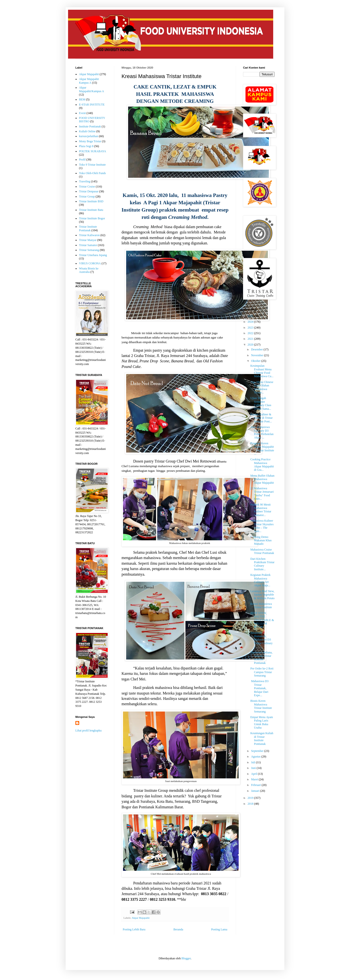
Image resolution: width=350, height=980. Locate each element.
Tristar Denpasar (89, 191)
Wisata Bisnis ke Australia (89, 270)
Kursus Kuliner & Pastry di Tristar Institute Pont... (262, 418)
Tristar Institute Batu (91, 210)
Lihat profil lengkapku (88, 731)
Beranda (178, 929)
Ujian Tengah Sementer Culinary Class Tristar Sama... (261, 403)
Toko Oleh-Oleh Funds (92, 173)
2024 (251, 322)
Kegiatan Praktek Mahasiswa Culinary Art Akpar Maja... (260, 580)
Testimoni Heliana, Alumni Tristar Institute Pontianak (261, 658)
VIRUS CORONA (90, 263)
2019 (251, 798)
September (258, 751)
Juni (254, 768)
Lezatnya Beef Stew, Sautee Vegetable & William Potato (262, 595)
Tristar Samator (88, 245)
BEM (82, 99)
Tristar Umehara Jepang (93, 255)
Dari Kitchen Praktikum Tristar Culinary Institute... (262, 564)
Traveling (85, 181)
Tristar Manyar (88, 240)
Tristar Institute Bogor (92, 218)
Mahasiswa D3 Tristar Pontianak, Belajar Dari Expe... (259, 688)
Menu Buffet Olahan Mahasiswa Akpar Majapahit (262, 479)
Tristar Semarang (89, 250)
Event (82, 113)
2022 (251, 333)
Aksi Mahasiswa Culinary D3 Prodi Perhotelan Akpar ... (262, 432)
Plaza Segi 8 (86, 146)
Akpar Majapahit (141, 918)
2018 (251, 804)
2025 (251, 316)
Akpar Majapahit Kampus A (89, 81)
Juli (254, 762)
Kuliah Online (87, 131)
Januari (256, 791)
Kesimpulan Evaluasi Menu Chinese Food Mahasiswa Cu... (262, 371)
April (254, 774)
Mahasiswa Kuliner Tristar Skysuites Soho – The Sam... (262, 526)
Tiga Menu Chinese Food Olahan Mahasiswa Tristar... (262, 387)
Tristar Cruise (87, 187)
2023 (251, 328)
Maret (255, 779)
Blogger (186, 958)
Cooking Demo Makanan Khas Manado (261, 540)
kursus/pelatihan (89, 136)
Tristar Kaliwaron (89, 235)
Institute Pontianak (90, 126)
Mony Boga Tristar (90, 141)
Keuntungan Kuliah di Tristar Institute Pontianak (262, 738)
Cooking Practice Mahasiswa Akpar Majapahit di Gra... (262, 465)
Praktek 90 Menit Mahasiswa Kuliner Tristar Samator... (261, 510)
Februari (256, 785)
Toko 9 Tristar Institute (92, 165)
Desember (257, 349)
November (258, 355)
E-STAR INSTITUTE (92, 105)
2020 (251, 345)
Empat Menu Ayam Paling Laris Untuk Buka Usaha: (262, 722)
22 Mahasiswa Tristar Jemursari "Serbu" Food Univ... (262, 494)
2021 (251, 339)
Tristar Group (87, 196)
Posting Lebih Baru (134, 929)
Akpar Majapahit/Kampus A (92, 89)
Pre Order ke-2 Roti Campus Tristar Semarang (262, 672)
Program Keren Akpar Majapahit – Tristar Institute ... (262, 449)
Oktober (256, 361)
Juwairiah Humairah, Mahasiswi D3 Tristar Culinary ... (262, 640)
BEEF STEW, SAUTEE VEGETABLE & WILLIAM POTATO (262, 620)
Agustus (256, 757)
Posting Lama (219, 929)
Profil (82, 160)
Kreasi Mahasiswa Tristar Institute (261, 606)
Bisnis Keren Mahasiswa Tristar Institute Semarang (261, 706)
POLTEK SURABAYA (92, 151)
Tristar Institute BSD (91, 201)
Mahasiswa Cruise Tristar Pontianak (262, 551)
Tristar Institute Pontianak (88, 228)
